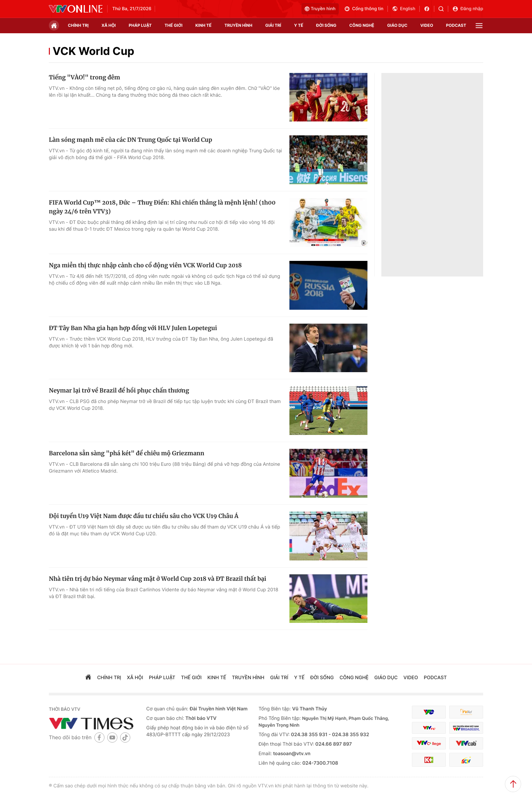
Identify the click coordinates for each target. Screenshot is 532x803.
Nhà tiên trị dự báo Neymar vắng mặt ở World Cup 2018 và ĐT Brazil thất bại (158, 579)
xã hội (109, 25)
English (404, 9)
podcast (456, 25)
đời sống (326, 25)
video (427, 25)
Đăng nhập (468, 9)
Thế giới (174, 25)
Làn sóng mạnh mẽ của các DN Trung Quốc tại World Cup (130, 140)
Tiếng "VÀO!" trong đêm (84, 77)
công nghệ (362, 25)
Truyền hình (320, 9)
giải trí (273, 25)
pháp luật (140, 25)
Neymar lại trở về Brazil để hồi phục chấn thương (119, 390)
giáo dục (397, 25)
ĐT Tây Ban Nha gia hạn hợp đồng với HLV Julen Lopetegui (133, 328)
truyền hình (238, 25)
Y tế (299, 25)
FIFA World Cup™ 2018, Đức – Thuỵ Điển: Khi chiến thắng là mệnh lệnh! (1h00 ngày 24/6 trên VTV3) (162, 207)
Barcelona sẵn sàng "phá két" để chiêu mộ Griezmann (127, 453)
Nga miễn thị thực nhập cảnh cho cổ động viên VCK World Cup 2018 (145, 265)
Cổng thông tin (364, 9)
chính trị (78, 25)
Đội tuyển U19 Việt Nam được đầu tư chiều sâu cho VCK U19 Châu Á (144, 516)
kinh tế (204, 25)
